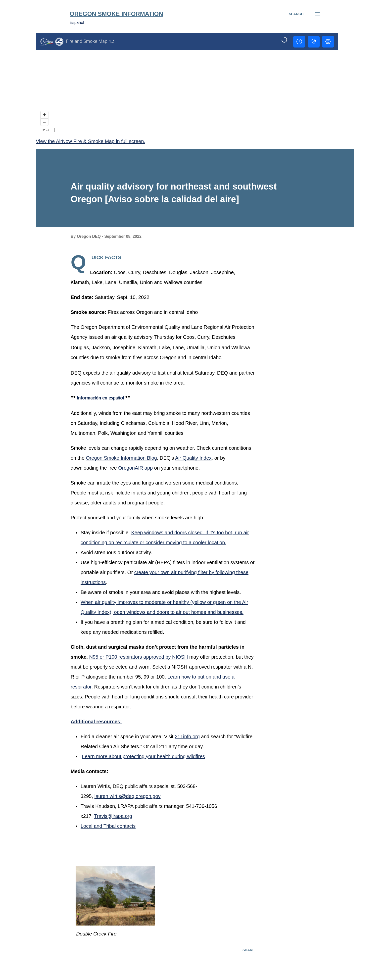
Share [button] (249, 950)
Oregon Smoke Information (116, 14)
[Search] (296, 14)
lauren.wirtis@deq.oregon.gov (128, 796)
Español (77, 23)
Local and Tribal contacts (108, 826)
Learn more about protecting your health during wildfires (144, 756)
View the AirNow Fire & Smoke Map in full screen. (91, 141)
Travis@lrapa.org (113, 816)
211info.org (187, 736)
